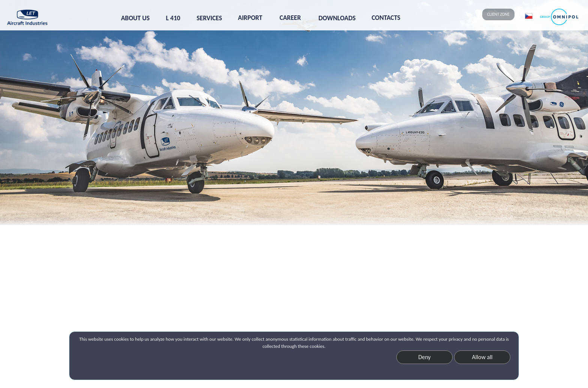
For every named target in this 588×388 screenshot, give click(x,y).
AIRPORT (250, 18)
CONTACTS (386, 18)
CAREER (290, 18)
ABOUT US (135, 18)
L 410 (173, 18)
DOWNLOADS (337, 18)
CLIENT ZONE (498, 14)
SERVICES (209, 18)
